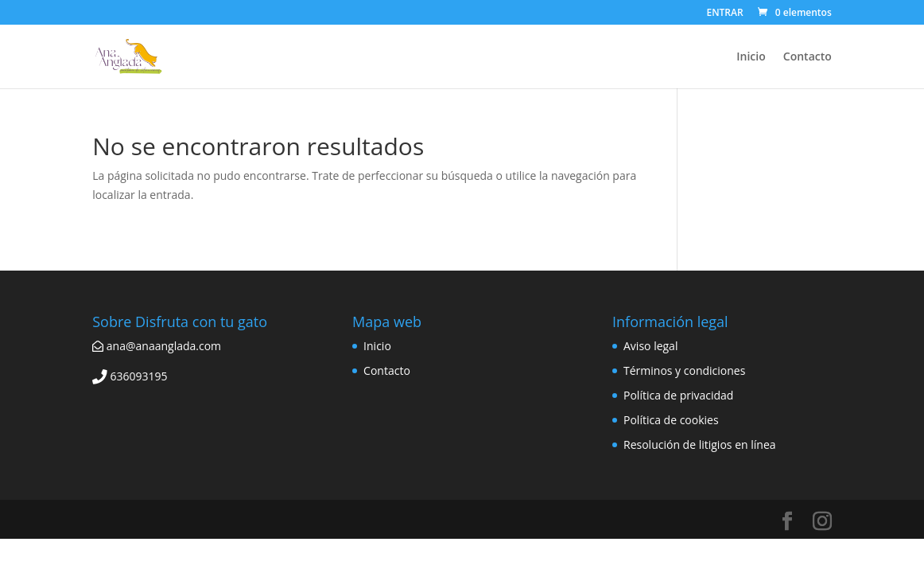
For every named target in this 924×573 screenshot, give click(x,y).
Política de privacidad (678, 395)
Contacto (808, 57)
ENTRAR (724, 14)
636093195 (130, 376)
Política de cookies (671, 420)
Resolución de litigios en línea (700, 444)
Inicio (751, 57)
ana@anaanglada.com (157, 346)
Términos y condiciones (684, 370)
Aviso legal (650, 346)
